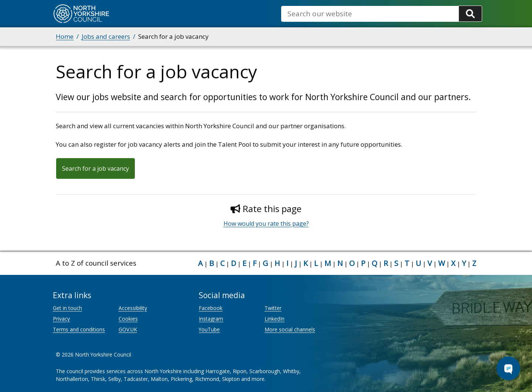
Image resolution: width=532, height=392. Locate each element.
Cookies (128, 319)
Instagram (211, 319)
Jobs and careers (106, 36)
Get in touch (67, 308)
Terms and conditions (79, 329)
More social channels (290, 329)
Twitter (273, 308)
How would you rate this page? (266, 224)
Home (65, 36)
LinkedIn (274, 319)
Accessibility (133, 308)
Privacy (61, 319)
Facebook (211, 308)
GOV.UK (128, 329)
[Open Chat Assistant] (508, 368)
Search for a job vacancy (96, 168)
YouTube (209, 329)
